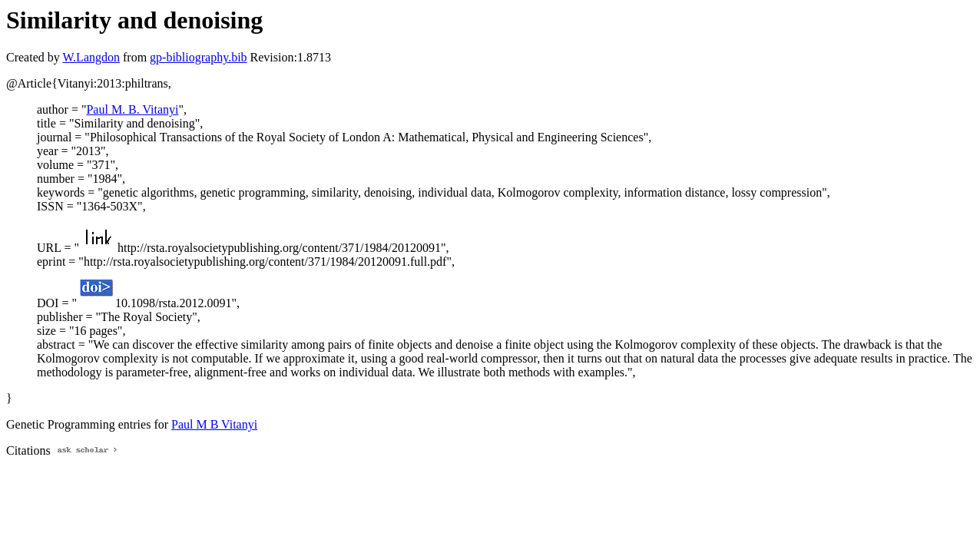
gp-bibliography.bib (199, 57)
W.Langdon (91, 57)
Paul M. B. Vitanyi (132, 109)
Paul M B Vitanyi (214, 424)
